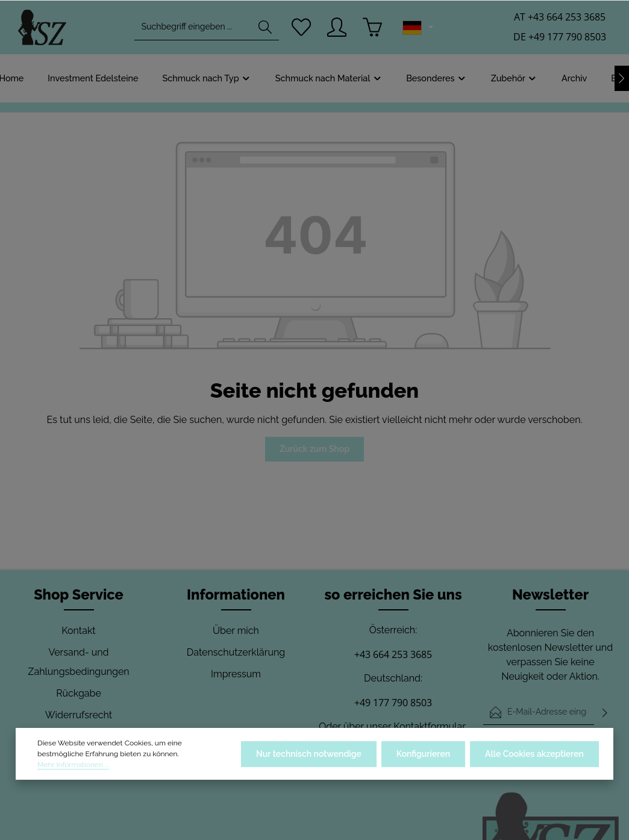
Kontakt (78, 631)
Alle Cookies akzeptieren (534, 754)
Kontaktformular (430, 726)
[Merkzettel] (302, 27)
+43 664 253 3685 (393, 654)
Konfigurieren (423, 754)
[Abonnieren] (605, 712)
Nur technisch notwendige (309, 754)
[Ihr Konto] (337, 27)
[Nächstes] (622, 78)
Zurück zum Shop (314, 449)
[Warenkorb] (373, 27)
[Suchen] (265, 27)
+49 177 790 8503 (393, 703)
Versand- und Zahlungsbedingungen (78, 662)
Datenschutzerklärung (236, 652)
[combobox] (193, 27)
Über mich (236, 631)
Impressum (236, 674)
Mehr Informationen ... (73, 765)
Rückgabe (79, 693)
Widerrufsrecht (79, 715)
